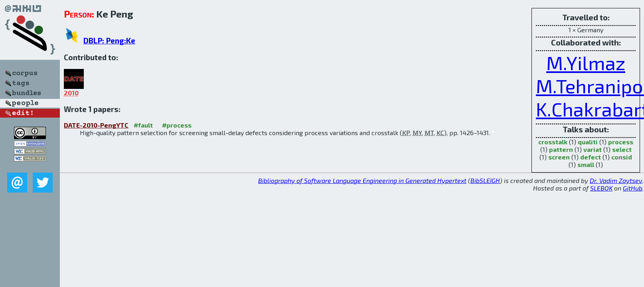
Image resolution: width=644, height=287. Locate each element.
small (586, 164)
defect (591, 157)
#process (177, 125)
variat (593, 149)
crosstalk (553, 142)
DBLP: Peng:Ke (109, 40)
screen (559, 157)
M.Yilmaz (586, 63)
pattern (561, 149)
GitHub (633, 188)
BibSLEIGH (485, 180)
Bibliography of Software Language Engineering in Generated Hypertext (362, 180)
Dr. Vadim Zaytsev (616, 180)
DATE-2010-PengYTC (96, 125)
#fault (143, 125)
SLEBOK (601, 188)
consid (622, 157)
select (622, 149)
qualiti (588, 142)
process (621, 142)
